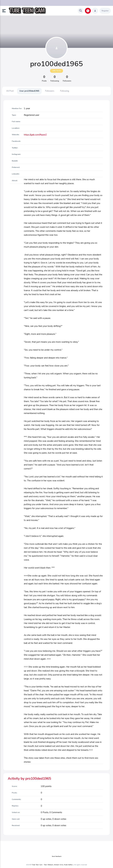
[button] (5, 11)
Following (65, 91)
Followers (50, 91)
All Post (10, 91)
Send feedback (57, 856)
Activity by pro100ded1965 (29, 778)
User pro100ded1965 (29, 91)
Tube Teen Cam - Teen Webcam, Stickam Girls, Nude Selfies (52, 865)
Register (105, 11)
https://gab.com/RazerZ (35, 135)
